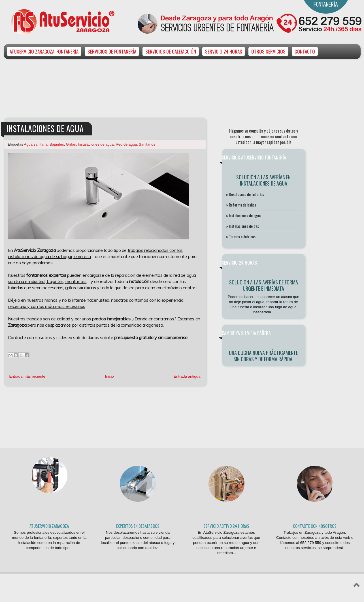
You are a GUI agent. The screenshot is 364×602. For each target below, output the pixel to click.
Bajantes (57, 144)
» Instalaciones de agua (243, 215)
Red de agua (126, 144)
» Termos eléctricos (241, 236)
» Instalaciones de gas (242, 226)
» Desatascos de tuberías (245, 194)
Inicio (109, 376)
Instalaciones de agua (96, 144)
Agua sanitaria (36, 144)
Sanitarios (147, 144)
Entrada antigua (187, 376)
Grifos (71, 144)
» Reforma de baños (241, 205)
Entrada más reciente (27, 376)
